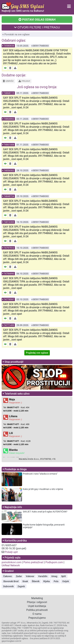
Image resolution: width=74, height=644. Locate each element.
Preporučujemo (37, 618)
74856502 (9, 170)
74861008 (9, 145)
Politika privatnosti (37, 610)
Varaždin (43, 576)
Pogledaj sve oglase (37, 353)
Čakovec (8, 576)
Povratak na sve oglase (17, 34)
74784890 (9, 274)
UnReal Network (11, 565)
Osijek (66, 581)
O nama (37, 614)
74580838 (9, 46)
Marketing (37, 598)
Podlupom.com (54, 562)
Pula (56, 581)
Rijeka (47, 581)
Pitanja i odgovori (37, 602)
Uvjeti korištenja (37, 606)
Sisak (25, 581)
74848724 (9, 196)
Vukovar (30, 576)
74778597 (9, 299)
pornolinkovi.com (12, 562)
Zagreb (21, 586)
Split (64, 576)
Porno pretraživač (33, 562)
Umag (54, 576)
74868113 (9, 93)
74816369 (9, 222)
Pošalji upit (11, 552)
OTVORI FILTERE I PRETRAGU (37, 27)
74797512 (9, 248)
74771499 (9, 325)
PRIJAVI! (24, 81)
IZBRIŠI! (8, 81)
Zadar (19, 576)
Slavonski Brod (11, 581)
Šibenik (36, 581)
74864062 (9, 119)
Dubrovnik (8, 586)
